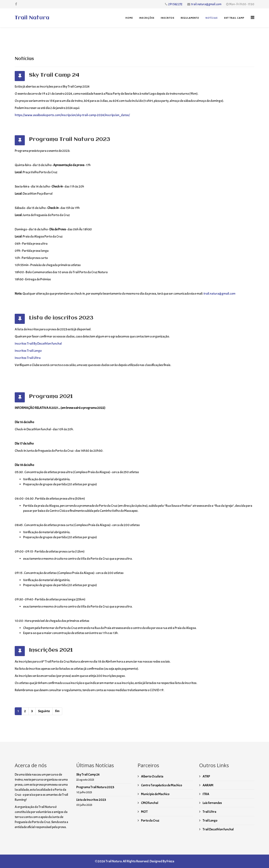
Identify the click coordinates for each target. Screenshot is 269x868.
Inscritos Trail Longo (28, 351)
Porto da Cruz (150, 821)
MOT (144, 812)
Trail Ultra (209, 812)
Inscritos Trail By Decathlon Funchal (38, 344)
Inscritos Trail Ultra (28, 358)
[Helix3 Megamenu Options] (253, 18)
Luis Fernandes (212, 803)
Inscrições (147, 18)
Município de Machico (155, 794)
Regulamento (190, 18)
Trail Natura (32, 18)
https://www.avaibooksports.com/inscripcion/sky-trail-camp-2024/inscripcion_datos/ (72, 115)
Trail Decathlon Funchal (218, 829)
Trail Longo (210, 821)
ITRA (206, 794)
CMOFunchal (149, 803)
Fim (57, 711)
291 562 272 (175, 4)
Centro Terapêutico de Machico (161, 785)
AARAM (208, 785)
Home (129, 18)
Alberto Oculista (152, 776)
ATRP (206, 776)
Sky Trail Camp (234, 18)
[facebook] (16, 4)
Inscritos (168, 18)
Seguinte (44, 711)
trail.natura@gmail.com (206, 4)
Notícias (212, 18)
